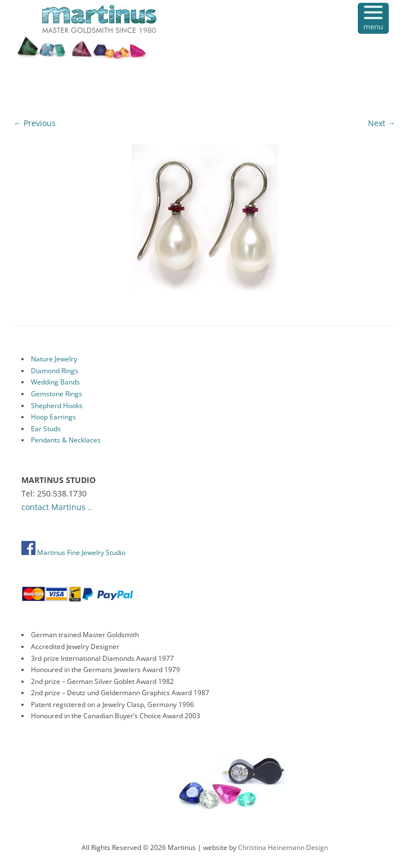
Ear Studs (46, 429)
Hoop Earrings (53, 417)
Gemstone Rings (57, 394)
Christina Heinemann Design (283, 847)
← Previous (35, 123)
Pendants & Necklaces (66, 440)
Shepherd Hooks (57, 406)
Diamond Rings (55, 371)
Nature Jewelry (54, 359)
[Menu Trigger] (373, 18)
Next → (382, 123)
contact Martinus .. (57, 507)
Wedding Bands (55, 382)
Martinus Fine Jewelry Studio (73, 552)
